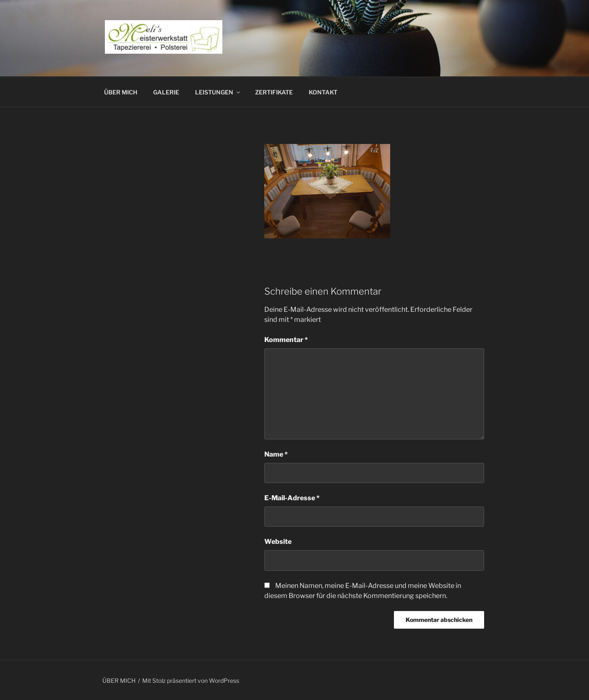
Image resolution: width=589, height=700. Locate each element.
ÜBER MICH (121, 92)
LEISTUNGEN (218, 92)
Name (276, 454)
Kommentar (286, 340)
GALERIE (166, 92)
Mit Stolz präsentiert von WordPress (191, 680)
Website (278, 542)
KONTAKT (323, 92)
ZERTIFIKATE (274, 92)
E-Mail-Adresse (292, 498)
